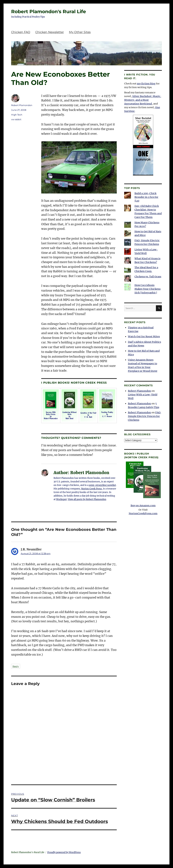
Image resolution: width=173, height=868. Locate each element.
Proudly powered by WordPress (64, 852)
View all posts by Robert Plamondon (87, 499)
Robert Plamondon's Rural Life (49, 11)
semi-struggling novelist (102, 485)
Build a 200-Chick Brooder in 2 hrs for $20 (146, 197)
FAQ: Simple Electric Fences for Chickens (145, 416)
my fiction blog (146, 84)
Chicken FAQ (21, 32)
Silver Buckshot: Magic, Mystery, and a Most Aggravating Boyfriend (143, 100)
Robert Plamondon (22, 105)
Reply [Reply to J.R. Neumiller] (16, 666)
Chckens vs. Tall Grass (148, 277)
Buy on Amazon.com (143, 484)
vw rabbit (16, 119)
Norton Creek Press (91, 489)
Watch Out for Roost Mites (144, 336)
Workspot (61, 499)
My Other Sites (80, 32)
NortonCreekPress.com (143, 513)
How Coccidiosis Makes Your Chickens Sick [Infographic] (147, 289)
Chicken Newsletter (50, 32)
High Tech (17, 115)
